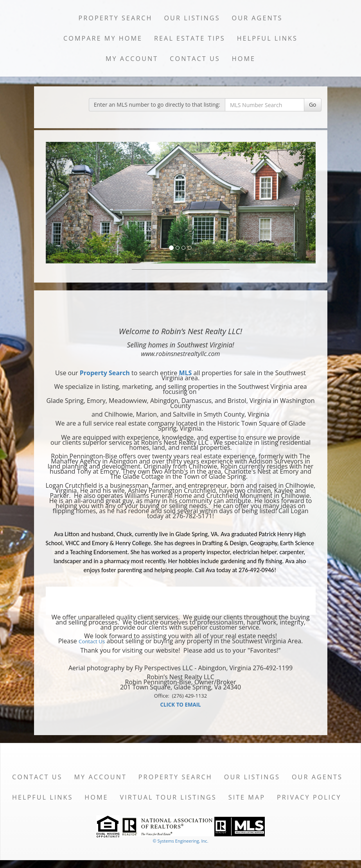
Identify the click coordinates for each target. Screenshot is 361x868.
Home (244, 59)
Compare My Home (103, 38)
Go (313, 105)
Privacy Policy (309, 797)
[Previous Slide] (66, 203)
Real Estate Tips (190, 38)
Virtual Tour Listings (168, 797)
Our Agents (257, 18)
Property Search (115, 18)
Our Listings (192, 18)
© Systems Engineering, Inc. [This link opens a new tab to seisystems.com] (180, 841)
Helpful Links (267, 38)
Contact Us (195, 59)
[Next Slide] (295, 203)
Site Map (247, 797)
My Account (132, 59)
